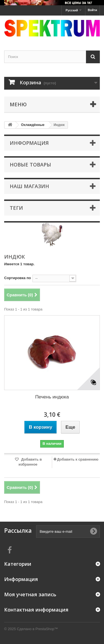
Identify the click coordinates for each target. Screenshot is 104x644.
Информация (29, 143)
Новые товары (30, 165)
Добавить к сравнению (78, 459)
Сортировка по (17, 278)
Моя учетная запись (30, 594)
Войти (92, 10)
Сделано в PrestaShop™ (37, 629)
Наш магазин (29, 186)
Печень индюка (52, 397)
